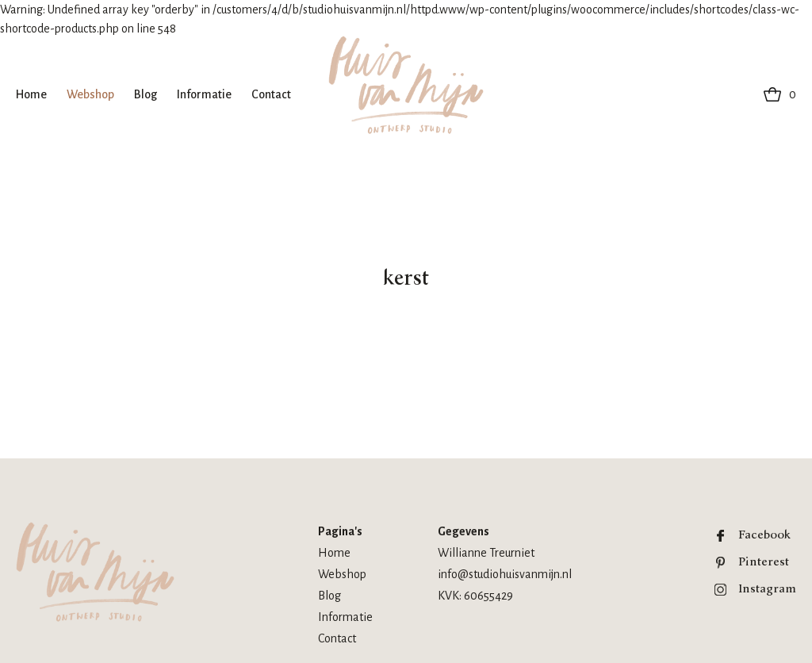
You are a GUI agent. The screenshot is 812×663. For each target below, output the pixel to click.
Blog (146, 94)
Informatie (204, 94)
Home (31, 94)
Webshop (90, 94)
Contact (271, 94)
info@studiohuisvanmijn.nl (505, 574)
